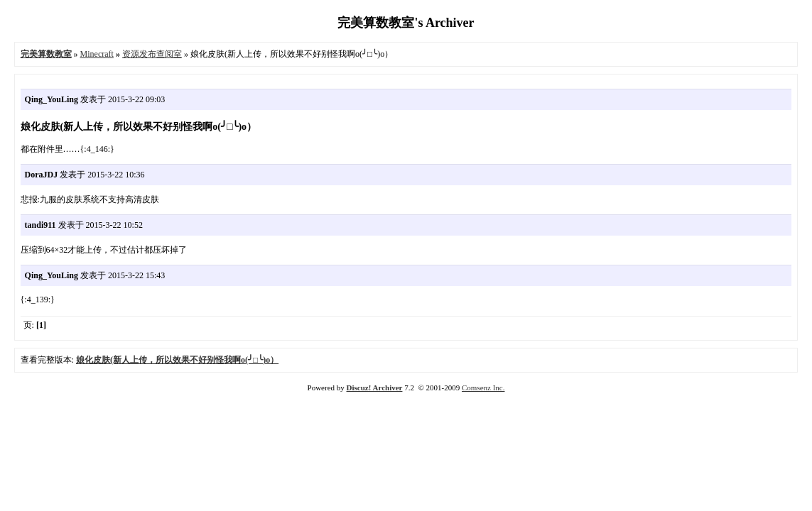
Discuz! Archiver (375, 388)
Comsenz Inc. (483, 388)
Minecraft (97, 54)
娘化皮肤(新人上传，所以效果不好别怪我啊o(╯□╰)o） (177, 360)
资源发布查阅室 (152, 54)
